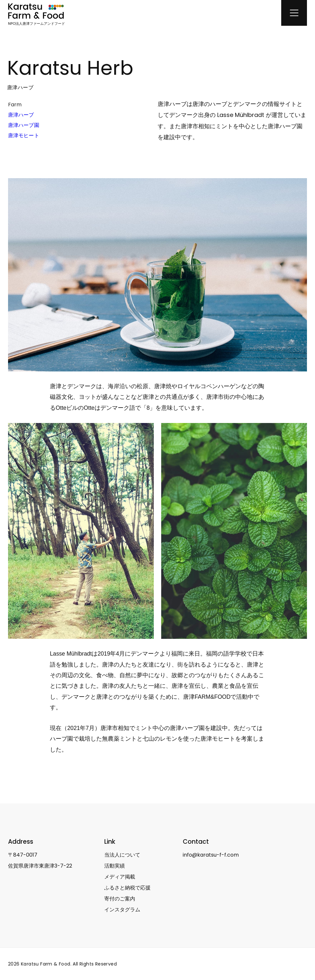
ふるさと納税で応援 (127, 888)
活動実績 (115, 866)
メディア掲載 (120, 877)
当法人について (122, 855)
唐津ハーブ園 (24, 125)
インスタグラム (122, 910)
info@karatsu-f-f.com (211, 855)
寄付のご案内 (120, 899)
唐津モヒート (24, 135)
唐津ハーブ (21, 115)
